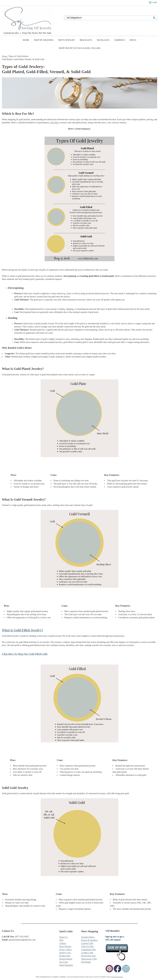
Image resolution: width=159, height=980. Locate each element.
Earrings (120, 40)
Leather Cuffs (87, 953)
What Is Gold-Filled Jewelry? (22, 630)
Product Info (65, 956)
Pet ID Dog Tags (88, 956)
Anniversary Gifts (89, 959)
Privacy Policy (66, 950)
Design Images (66, 959)
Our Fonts (64, 962)
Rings (133, 40)
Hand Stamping (66, 965)
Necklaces (103, 40)
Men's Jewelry (67, 40)
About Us (64, 937)
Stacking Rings (88, 937)
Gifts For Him (87, 946)
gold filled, (55, 123)
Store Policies (65, 946)
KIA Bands (86, 962)
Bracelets (86, 40)
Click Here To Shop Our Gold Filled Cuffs (25, 654)
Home (26, 40)
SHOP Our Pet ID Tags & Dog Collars (80, 48)
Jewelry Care (65, 953)
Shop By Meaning (44, 40)
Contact (63, 943)
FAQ (61, 940)
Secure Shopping (117, 977)
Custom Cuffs (87, 943)
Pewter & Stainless (90, 940)
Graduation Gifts (89, 950)
